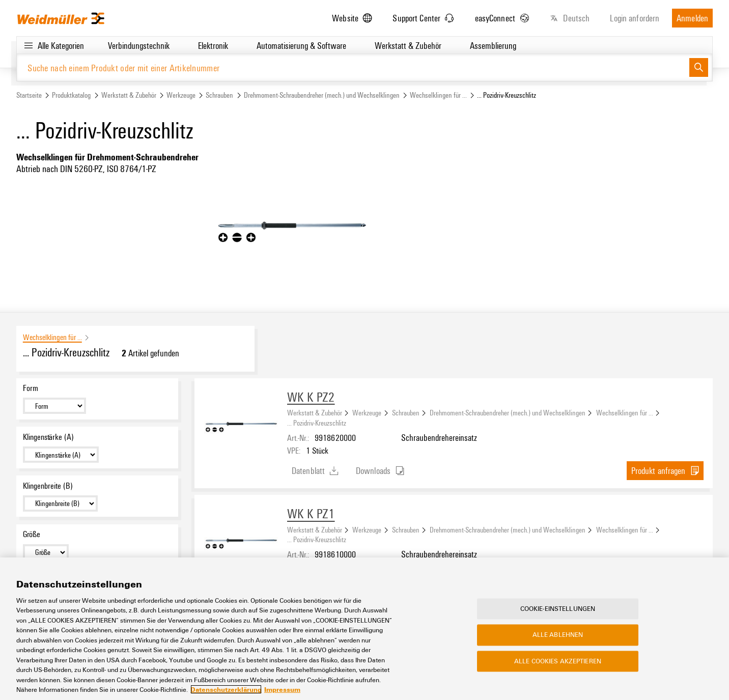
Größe (32, 534)
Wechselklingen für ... (438, 95)
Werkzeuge (181, 95)
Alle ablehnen (558, 635)
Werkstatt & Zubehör (129, 95)
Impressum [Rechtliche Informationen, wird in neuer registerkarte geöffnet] (282, 690)
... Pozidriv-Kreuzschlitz (317, 423)
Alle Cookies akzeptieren (558, 661)
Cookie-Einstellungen (558, 609)
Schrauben (219, 95)
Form (31, 388)
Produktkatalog (71, 95)
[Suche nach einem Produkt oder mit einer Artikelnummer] (353, 67)
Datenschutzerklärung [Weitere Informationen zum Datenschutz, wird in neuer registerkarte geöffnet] (226, 690)
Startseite (29, 95)
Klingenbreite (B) (48, 486)
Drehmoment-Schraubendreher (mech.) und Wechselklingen (322, 95)
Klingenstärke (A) (48, 437)
